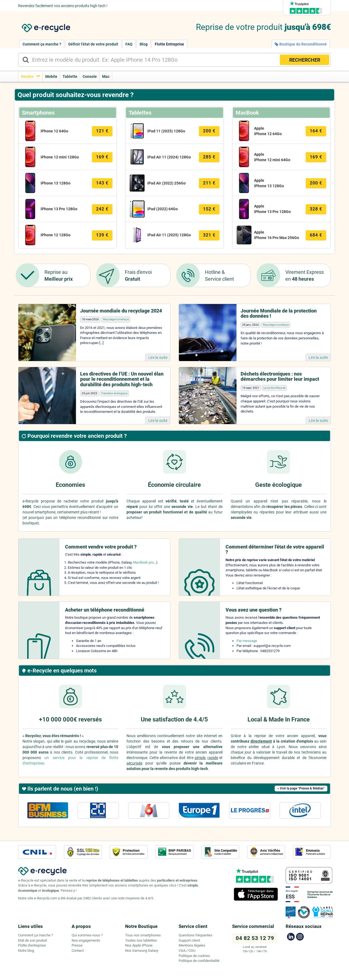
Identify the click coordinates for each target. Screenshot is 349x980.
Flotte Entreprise (169, 44)
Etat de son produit (33, 940)
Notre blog (26, 951)
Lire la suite (158, 357)
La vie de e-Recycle (274, 388)
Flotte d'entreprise (32, 945)
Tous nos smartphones (143, 935)
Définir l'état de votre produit (93, 44)
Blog (144, 44)
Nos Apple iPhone (139, 945)
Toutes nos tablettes (141, 940)
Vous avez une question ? (254, 610)
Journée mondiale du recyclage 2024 (121, 311)
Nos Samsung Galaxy (142, 951)
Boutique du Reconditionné (301, 44)
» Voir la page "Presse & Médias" (301, 788)
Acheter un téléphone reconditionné (105, 610)
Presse (77, 945)
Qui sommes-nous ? (87, 935)
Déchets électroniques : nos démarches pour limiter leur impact (280, 377)
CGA (182, 951)
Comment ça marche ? (42, 44)
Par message (247, 641)
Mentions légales (192, 945)
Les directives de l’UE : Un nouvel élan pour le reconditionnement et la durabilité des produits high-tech (122, 379)
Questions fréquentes (195, 935)
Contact (78, 951)
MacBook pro (143, 562)
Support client (189, 940)
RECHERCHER (305, 60)
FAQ (129, 44)
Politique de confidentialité (199, 961)
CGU (192, 951)
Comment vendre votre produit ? (101, 547)
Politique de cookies (194, 956)
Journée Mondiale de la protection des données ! (279, 313)
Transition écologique (114, 393)
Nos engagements (86, 940)
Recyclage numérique (116, 319)
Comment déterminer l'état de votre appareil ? (275, 549)
